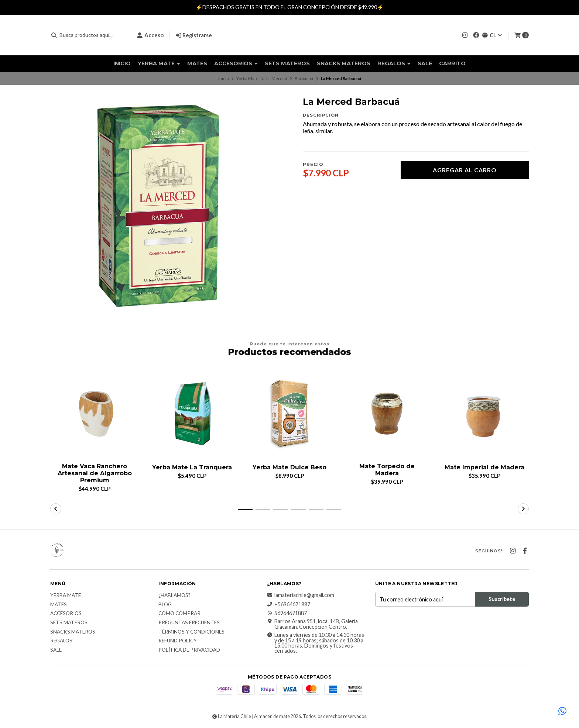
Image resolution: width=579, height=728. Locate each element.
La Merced (277, 78)
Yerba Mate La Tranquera (192, 467)
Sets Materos (287, 63)
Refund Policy (178, 641)
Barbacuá (304, 78)
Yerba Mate (159, 63)
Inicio (122, 63)
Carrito (452, 63)
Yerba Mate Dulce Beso (289, 467)
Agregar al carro (465, 170)
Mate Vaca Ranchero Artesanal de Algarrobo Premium (95, 473)
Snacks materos (344, 63)
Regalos (394, 63)
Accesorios (236, 63)
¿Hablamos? (174, 596)
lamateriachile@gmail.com (301, 595)
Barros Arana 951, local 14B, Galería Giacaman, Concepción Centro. (312, 625)
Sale (425, 63)
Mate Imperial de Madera (484, 467)
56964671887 (287, 613)
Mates (197, 63)
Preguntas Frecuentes (189, 623)
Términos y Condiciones (191, 632)
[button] (245, 510)
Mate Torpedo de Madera (387, 470)
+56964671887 (289, 604)
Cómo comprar (179, 614)
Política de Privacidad (189, 650)
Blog (165, 605)
